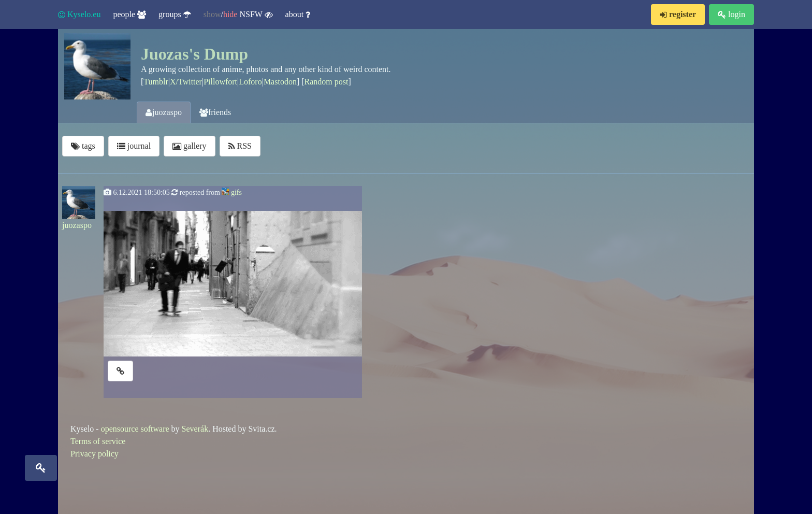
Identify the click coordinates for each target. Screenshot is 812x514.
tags (83, 146)
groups (175, 14)
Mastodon (280, 82)
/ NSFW (238, 15)
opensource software (135, 429)
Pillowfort (220, 82)
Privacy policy (95, 454)
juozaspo (164, 112)
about (298, 14)
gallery (189, 146)
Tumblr (156, 82)
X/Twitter (186, 82)
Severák (195, 429)
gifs (236, 192)
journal (134, 146)
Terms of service (98, 441)
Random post (327, 82)
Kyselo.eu (79, 14)
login (731, 14)
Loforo (250, 82)
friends (215, 112)
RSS (240, 146)
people (129, 14)
